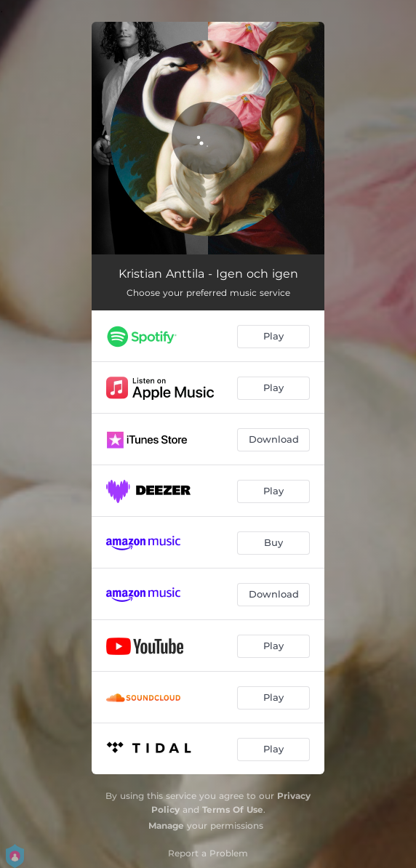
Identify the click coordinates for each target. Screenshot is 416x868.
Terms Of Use (233, 809)
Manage (166, 825)
